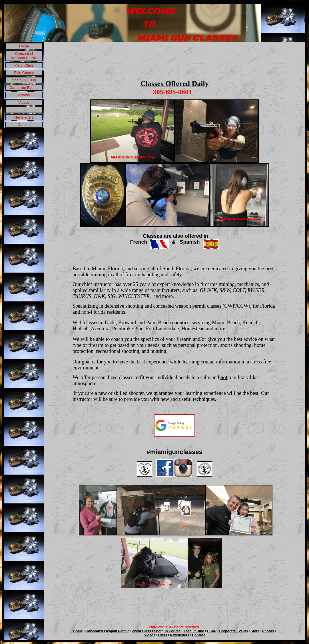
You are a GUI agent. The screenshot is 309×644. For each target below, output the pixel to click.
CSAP (211, 631)
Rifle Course (24, 73)
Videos (24, 102)
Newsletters (24, 117)
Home (24, 46)
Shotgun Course (167, 631)
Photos (24, 95)
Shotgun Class (24, 80)
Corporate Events (24, 88)
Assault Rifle (194, 631)
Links (24, 110)
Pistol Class (24, 65)
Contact (24, 125)
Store (255, 631)
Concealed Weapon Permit (24, 56)
